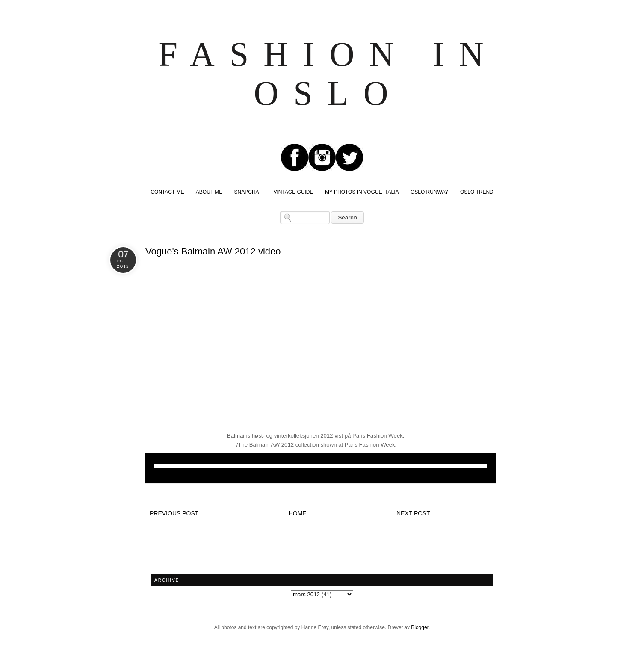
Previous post (174, 513)
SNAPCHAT (248, 192)
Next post (413, 513)
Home (298, 513)
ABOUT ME (209, 192)
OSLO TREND (477, 192)
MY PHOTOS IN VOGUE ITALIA (362, 192)
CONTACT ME (167, 192)
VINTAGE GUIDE (293, 192)
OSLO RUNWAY (430, 192)
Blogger (420, 627)
